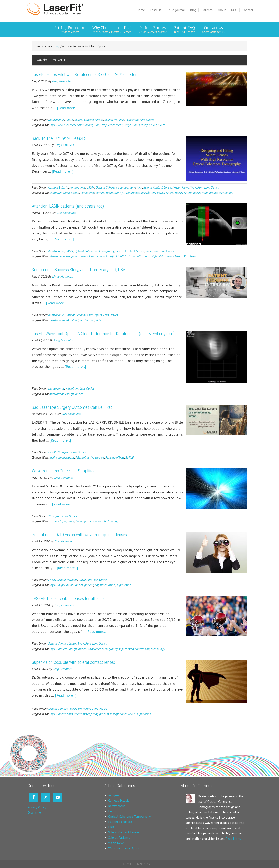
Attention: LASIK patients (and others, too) (68, 206)
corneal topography (108, 193)
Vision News (181, 187)
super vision (107, 585)
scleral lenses (174, 193)
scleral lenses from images (201, 193)
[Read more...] (68, 108)
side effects (117, 457)
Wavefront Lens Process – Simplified (64, 471)
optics (161, 193)
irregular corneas (112, 125)
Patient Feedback (77, 315)
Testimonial (87, 320)
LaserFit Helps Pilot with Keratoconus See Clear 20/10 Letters (85, 75)
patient (89, 585)
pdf (97, 585)
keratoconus (97, 256)
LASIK (69, 120)
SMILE (130, 457)
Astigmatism (117, 795)
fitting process (131, 193)
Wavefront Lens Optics (140, 120)
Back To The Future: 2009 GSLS (59, 138)
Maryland (72, 320)
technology (226, 193)
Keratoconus (56, 120)
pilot (154, 125)
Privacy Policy (37, 807)
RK (107, 457)
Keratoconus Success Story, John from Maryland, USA (78, 270)
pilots (161, 125)
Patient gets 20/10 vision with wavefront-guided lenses (79, 535)
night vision (158, 256)
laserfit (145, 125)
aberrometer (57, 256)
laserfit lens (148, 193)
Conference (87, 193)
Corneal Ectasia (58, 187)
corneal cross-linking (80, 125)
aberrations (57, 394)
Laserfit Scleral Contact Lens (55, 9)
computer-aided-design (64, 193)
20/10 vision (57, 125)
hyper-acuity (66, 585)
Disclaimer (35, 812)
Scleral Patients (114, 120)
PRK (139, 187)
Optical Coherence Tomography (116, 187)
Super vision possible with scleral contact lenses (73, 662)
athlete (63, 649)
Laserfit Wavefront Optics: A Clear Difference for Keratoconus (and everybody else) (103, 334)
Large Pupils (132, 125)
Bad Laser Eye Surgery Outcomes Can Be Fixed (72, 407)
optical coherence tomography (98, 649)
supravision (124, 585)
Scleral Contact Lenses (89, 120)
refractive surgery (93, 457)
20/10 (53, 585)
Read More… (234, 839)
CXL (97, 125)
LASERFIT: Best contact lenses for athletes (68, 598)
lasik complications (137, 256)
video (99, 320)
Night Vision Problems (181, 256)
